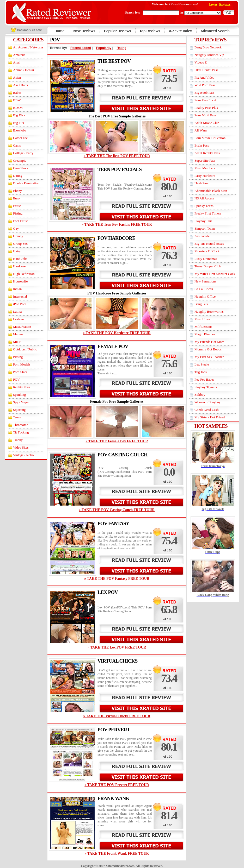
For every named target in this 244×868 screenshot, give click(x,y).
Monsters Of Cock (207, 251)
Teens (17, 417)
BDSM (18, 108)
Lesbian (18, 319)
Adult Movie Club (207, 123)
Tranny (18, 440)
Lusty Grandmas (206, 259)
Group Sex (20, 244)
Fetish (17, 206)
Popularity (104, 48)
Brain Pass (202, 145)
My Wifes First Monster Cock (215, 274)
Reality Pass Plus (206, 108)
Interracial (20, 296)
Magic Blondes (205, 334)
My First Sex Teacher (209, 357)
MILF (17, 342)
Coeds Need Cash (206, 410)
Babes (17, 93)
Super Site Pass (205, 161)
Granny (18, 236)
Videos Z (201, 62)
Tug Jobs (201, 372)
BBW (17, 100)
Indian (17, 289)
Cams (17, 145)
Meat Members (205, 168)
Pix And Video (204, 77)
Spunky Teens (204, 206)
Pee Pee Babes (204, 379)
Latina (17, 312)
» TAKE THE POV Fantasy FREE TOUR (117, 579)
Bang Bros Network (208, 47)
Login (213, 4)
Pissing (18, 357)
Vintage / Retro (23, 455)
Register (225, 4)
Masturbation (22, 327)
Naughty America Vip (209, 55)
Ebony (17, 191)
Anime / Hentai (23, 70)
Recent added (81, 48)
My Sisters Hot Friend (210, 417)
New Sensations (205, 281)
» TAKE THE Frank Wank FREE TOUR (117, 854)
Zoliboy (200, 395)
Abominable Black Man (211, 191)
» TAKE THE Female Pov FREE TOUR (117, 441)
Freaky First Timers (208, 213)
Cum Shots (20, 168)
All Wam (201, 130)
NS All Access (204, 198)
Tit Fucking (21, 432)
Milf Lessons (203, 327)
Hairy (17, 251)
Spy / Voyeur (22, 402)
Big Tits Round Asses (209, 244)
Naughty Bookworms (209, 312)
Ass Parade (202, 236)
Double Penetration (26, 183)
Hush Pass (202, 183)
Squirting (19, 410)
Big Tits (19, 123)
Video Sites (21, 447)
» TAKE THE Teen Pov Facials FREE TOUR (117, 225)
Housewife (20, 281)
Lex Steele (202, 364)
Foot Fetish (21, 221)
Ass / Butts (20, 85)
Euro (16, 198)
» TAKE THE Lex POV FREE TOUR (117, 647)
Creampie (20, 161)
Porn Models (22, 364)
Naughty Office (205, 296)
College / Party (23, 153)
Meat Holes (202, 319)
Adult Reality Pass (207, 153)
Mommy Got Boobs (208, 349)
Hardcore (19, 266)
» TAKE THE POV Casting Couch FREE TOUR (117, 510)
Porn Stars (20, 372)
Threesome (21, 425)
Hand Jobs (20, 259)
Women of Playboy (208, 402)
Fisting (18, 213)
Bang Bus (201, 304)
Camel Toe (20, 138)
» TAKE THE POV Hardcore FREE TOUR (117, 333)
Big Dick (19, 115)
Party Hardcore (205, 176)
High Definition (24, 274)
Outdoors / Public (25, 349)
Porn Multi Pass (205, 115)
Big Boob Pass (205, 93)
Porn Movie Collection (210, 138)
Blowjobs (20, 130)
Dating (18, 176)
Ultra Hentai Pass (206, 70)
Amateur (19, 55)
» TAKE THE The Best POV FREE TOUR (117, 156)
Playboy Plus (203, 221)
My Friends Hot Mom (209, 342)
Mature (18, 334)
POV (16, 379)
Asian (17, 77)
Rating (121, 48)
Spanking (19, 395)
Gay (16, 228)
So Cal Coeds (204, 289)
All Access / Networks (28, 47)
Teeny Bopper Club (208, 266)
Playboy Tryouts (206, 387)
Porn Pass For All (206, 100)
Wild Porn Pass (205, 85)
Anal (16, 62)
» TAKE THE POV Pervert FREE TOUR (117, 785)
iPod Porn (20, 304)
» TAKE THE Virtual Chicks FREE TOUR (117, 716)
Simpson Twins (205, 228)
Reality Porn (22, 387)
